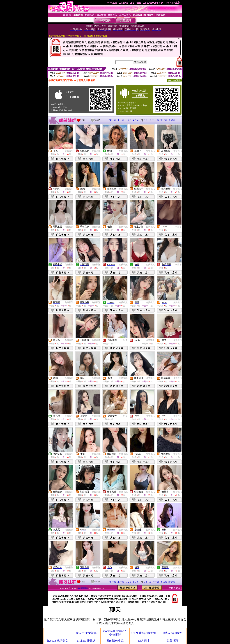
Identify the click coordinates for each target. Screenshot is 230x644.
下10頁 (164, 120)
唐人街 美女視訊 (86, 633)
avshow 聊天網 (86, 641)
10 (150, 120)
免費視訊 (69, 151)
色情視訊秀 (83, 588)
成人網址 (144, 641)
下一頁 (156, 120)
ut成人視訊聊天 (172, 633)
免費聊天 (150, 340)
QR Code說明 (174, 80)
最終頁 (172, 120)
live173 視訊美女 (58, 641)
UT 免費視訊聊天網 (144, 633)
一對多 (179, 227)
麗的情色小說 (115, 641)
